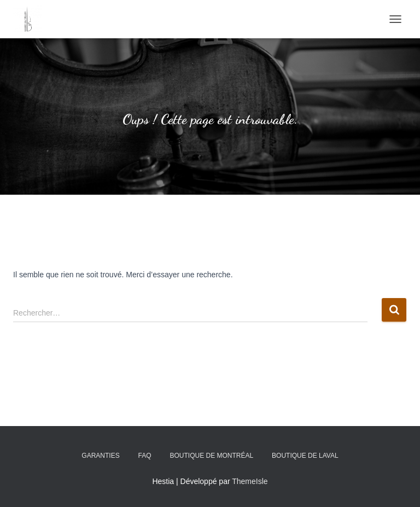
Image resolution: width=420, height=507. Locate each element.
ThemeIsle (250, 481)
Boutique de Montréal (211, 456)
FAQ (145, 456)
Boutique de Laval (305, 456)
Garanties (100, 456)
